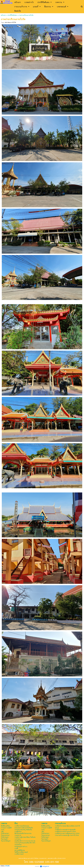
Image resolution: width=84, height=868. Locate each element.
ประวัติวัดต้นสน (12, 15)
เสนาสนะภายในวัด (10, 22)
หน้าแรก (4, 15)
